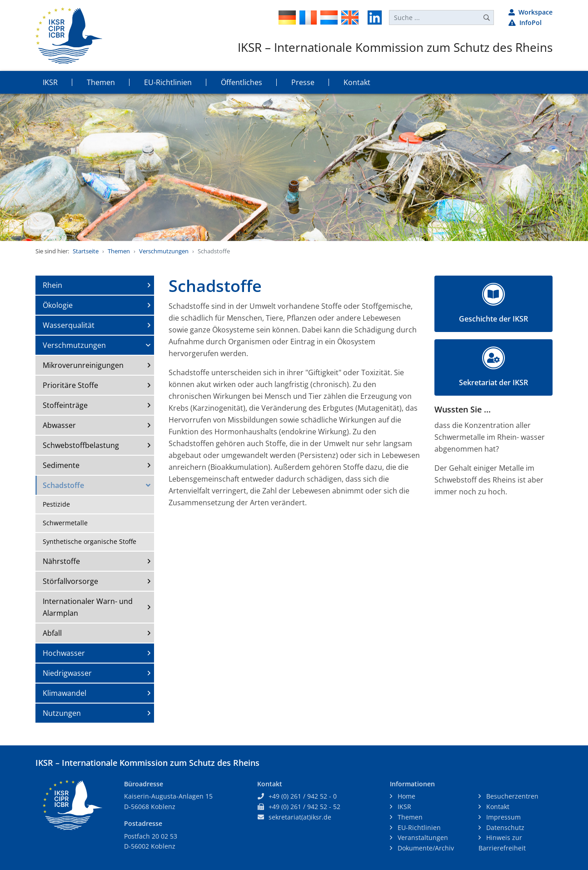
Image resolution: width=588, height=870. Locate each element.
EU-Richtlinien (418, 827)
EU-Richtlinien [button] (168, 82)
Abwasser (59, 425)
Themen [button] (101, 82)
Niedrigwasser (67, 673)
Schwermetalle (65, 523)
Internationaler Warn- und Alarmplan (88, 607)
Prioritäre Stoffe (70, 385)
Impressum (503, 817)
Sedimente (61, 465)
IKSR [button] (50, 82)
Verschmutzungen (164, 251)
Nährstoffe (61, 561)
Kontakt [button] (357, 82)
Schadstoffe (63, 485)
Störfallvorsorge (70, 581)
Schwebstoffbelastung (81, 445)
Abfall (52, 633)
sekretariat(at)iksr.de (300, 817)
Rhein (52, 285)
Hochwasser (64, 653)
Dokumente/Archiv (425, 848)
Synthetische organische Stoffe (90, 541)
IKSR (404, 807)
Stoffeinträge (65, 405)
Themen (119, 251)
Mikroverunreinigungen (83, 365)
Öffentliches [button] (242, 82)
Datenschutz (504, 827)
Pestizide (56, 504)
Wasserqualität (69, 325)
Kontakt (497, 807)
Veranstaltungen (422, 837)
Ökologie (58, 305)
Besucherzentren (511, 796)
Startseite (86, 251)
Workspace (531, 12)
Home (406, 796)
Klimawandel (65, 693)
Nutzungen (62, 713)
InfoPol (525, 23)
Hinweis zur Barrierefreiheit (502, 843)
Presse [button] (303, 82)
